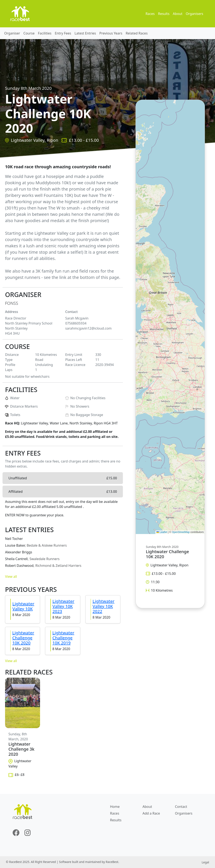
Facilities (45, 33)
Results (164, 14)
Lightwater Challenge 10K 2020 (23, 638)
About (178, 14)
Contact (181, 807)
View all (11, 576)
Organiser (12, 33)
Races (150, 14)
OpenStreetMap (181, 532)
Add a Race (151, 813)
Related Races (137, 33)
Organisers (194, 14)
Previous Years (111, 33)
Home (115, 807)
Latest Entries (85, 33)
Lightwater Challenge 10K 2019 (63, 638)
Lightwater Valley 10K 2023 (63, 606)
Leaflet (162, 532)
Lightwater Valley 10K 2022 (103, 606)
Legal (205, 862)
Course (29, 33)
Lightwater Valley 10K (23, 606)
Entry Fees (63, 33)
